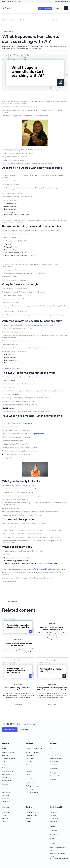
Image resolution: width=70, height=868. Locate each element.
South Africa (54, 850)
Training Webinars (55, 773)
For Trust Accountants (33, 792)
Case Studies (54, 761)
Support (28, 818)
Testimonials (54, 764)
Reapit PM (53, 815)
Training (28, 822)
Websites (5, 765)
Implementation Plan (32, 812)
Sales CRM (5, 756)
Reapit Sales (53, 812)
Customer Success (32, 815)
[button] (62, 2)
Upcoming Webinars (56, 755)
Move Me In (53, 822)
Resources (16, 20)
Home (7, 20)
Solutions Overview (32, 752)
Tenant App (6, 798)
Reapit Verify (54, 779)
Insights (4, 777)
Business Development (9, 768)
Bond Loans (6, 795)
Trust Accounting (7, 771)
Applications (6, 789)
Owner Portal (6, 801)
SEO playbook (27, 423)
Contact (5, 815)
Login (4, 822)
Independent (30, 768)
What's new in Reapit (56, 776)
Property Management (9, 759)
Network (29, 774)
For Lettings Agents (32, 789)
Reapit (52, 839)
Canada (52, 857)
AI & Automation (7, 780)
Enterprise (29, 765)
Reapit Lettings (54, 818)
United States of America (57, 853)
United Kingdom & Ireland (58, 847)
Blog (51, 749)
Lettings (5, 762)
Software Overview (8, 752)
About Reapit (6, 812)
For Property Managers (33, 786)
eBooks (52, 752)
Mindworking (54, 830)
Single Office (30, 759)
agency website (39, 434)
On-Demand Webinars (57, 758)
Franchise (29, 771)
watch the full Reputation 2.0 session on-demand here (46, 569)
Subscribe (5, 818)
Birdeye (39, 572)
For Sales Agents (31, 783)
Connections (6, 774)
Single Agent (30, 756)
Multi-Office (30, 762)
